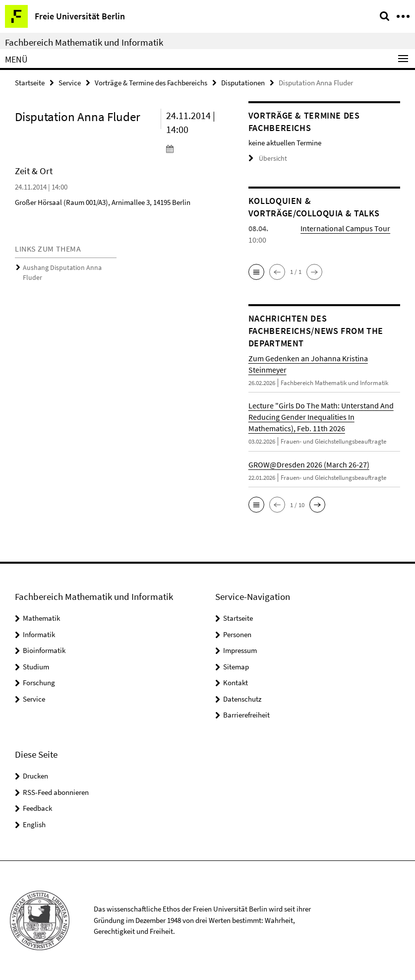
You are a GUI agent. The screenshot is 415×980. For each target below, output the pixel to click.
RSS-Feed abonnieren (56, 792)
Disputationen (243, 83)
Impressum (240, 650)
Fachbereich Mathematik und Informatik (84, 42)
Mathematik (41, 618)
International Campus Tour (345, 228)
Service (70, 83)
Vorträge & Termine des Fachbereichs (151, 83)
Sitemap (236, 667)
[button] (256, 272)
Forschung (39, 683)
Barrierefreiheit (246, 715)
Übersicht (266, 159)
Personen (237, 634)
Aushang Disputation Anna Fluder (67, 268)
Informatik (39, 634)
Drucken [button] (35, 776)
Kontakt (236, 683)
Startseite (30, 83)
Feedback (37, 808)
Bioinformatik (44, 650)
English (34, 824)
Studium (36, 667)
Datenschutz (242, 699)
